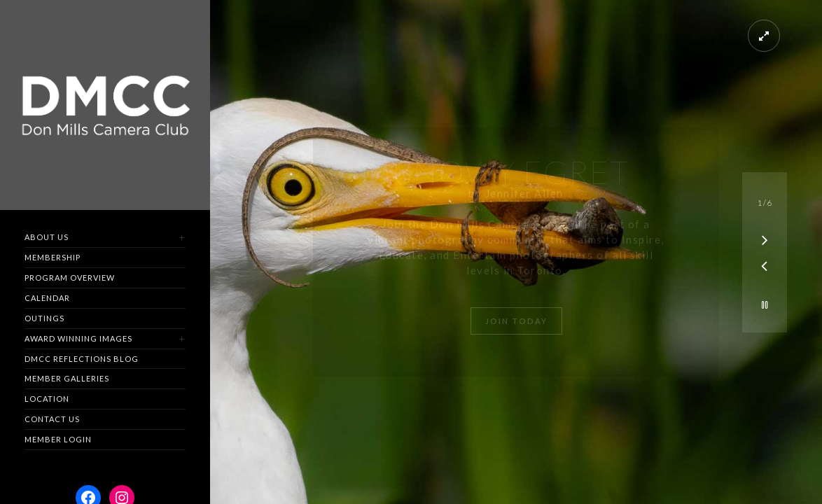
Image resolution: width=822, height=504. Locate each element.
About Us (47, 237)
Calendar (47, 298)
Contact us (52, 419)
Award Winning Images (78, 338)
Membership (53, 257)
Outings (44, 318)
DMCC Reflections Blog (82, 359)
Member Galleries (67, 378)
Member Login (58, 439)
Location (47, 399)
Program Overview (70, 278)
